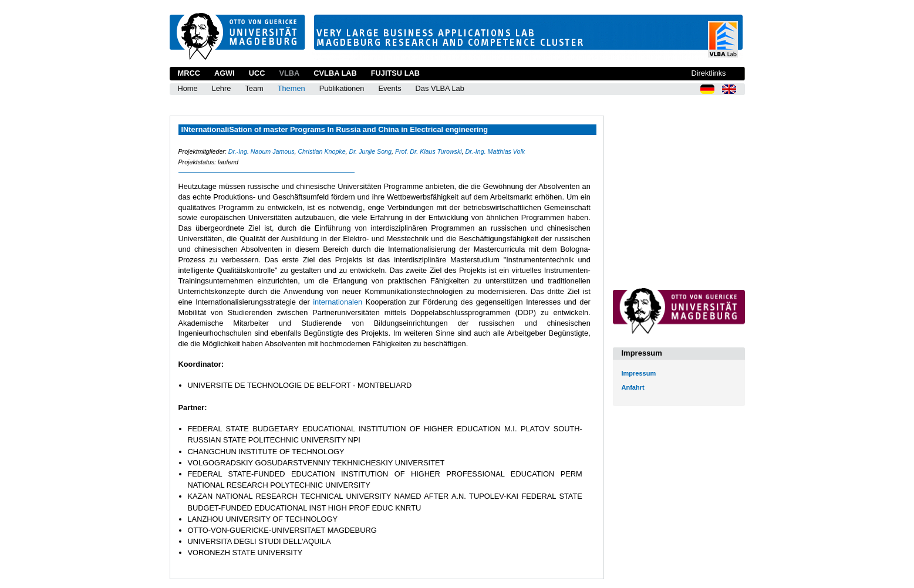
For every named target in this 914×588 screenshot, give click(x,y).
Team (254, 88)
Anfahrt (633, 387)
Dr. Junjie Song (370, 151)
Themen (291, 88)
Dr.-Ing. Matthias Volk (495, 151)
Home (188, 88)
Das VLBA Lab (440, 88)
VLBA (289, 73)
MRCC (189, 73)
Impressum (639, 373)
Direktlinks (708, 73)
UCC (257, 73)
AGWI (225, 73)
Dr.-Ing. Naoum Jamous (262, 151)
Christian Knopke (321, 151)
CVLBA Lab (335, 73)
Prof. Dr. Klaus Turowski (429, 151)
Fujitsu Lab (395, 73)
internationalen (339, 302)
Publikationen (342, 88)
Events (389, 88)
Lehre (222, 88)
